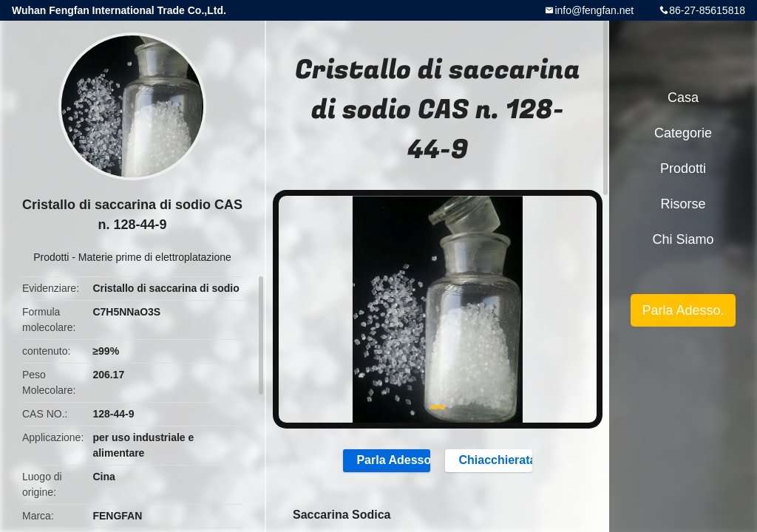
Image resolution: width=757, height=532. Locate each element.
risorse (683, 204)
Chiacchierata (491, 460)
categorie (683, 133)
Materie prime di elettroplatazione (155, 257)
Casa (683, 98)
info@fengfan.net (594, 10)
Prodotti (51, 257)
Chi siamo (683, 239)
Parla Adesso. (385, 460)
